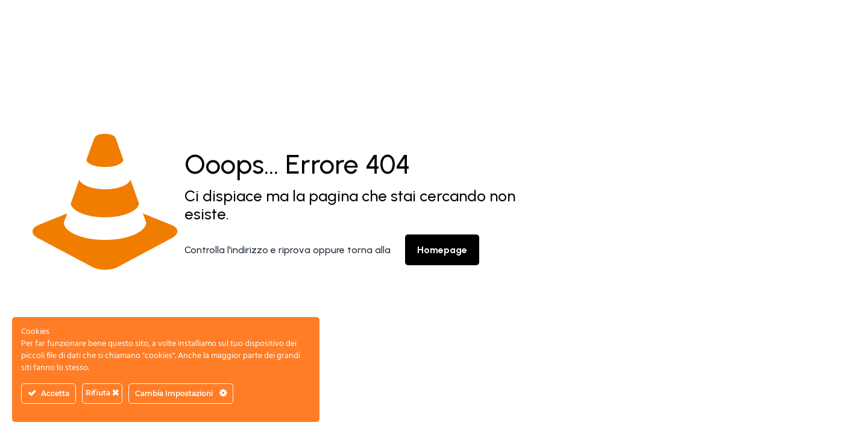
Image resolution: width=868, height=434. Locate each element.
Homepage (442, 250)
